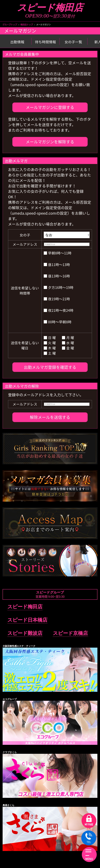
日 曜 (50, 338)
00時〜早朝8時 (58, 322)
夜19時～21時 (57, 299)
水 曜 (68, 343)
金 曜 (68, 348)
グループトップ (10, 24)
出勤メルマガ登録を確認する (50, 367)
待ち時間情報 (45, 42)
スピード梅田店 (50, 8)
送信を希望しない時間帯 (25, 291)
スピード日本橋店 (27, 620)
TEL (89, 838)
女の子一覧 (73, 42)
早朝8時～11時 (58, 253)
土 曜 (50, 353)
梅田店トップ (27, 24)
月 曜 (68, 338)
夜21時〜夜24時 (59, 310)
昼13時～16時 (57, 276)
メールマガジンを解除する (50, 142)
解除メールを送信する (50, 417)
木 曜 (50, 348)
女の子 (25, 235)
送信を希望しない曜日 (25, 345)
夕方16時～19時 (59, 287)
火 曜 (50, 343)
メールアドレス (25, 244)
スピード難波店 (25, 633)
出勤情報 (17, 42)
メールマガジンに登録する (50, 107)
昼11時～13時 (57, 265)
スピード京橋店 (70, 633)
